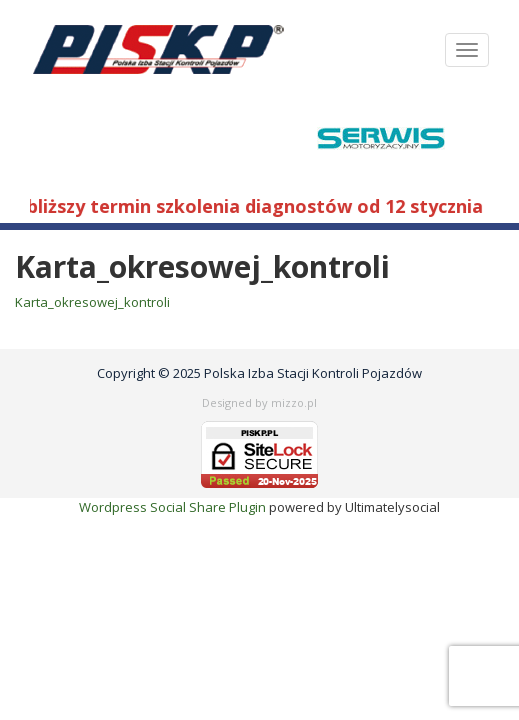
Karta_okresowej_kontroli (92, 302)
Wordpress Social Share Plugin (174, 507)
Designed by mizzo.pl (259, 402)
